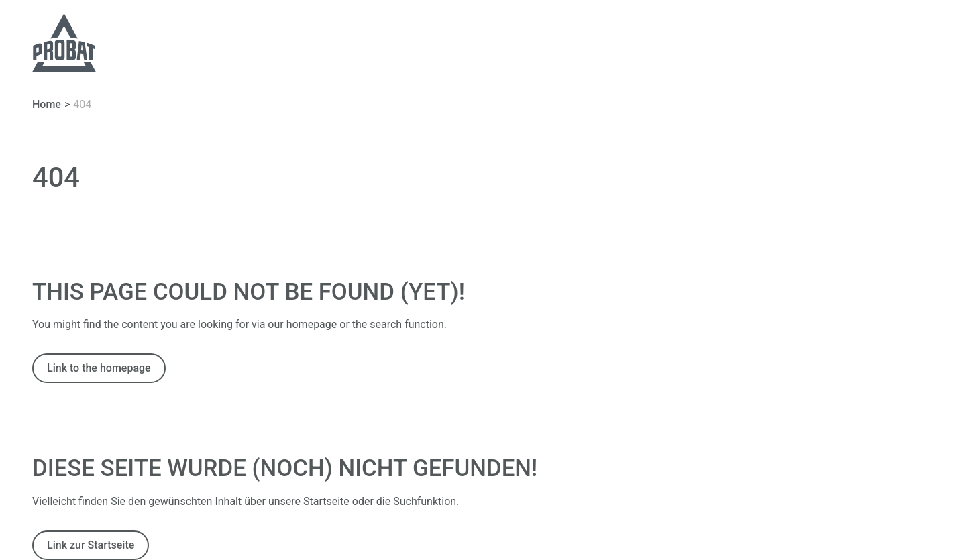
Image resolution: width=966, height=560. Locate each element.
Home (47, 104)
